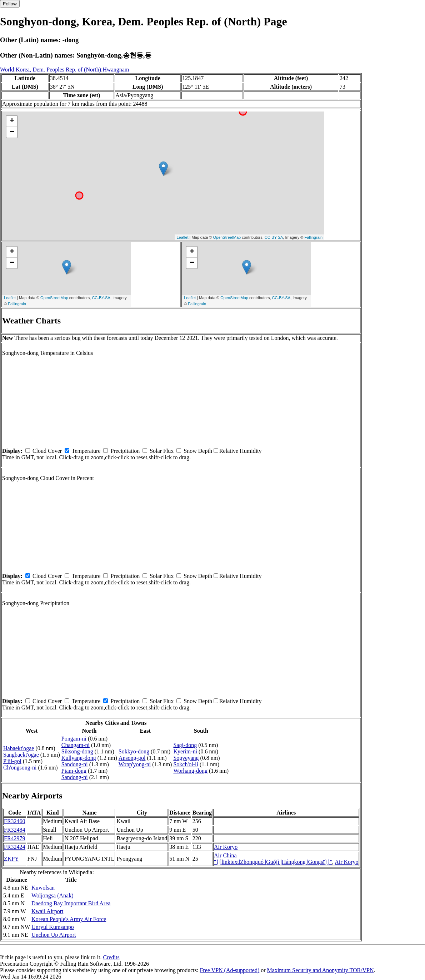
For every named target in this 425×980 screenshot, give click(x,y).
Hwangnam (116, 70)
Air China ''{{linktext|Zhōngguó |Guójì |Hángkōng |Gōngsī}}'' (273, 859)
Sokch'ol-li (186, 764)
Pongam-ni (74, 739)
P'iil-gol (12, 761)
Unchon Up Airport (54, 935)
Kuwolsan (43, 888)
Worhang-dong (190, 771)
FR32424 (15, 847)
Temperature (86, 451)
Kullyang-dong (79, 758)
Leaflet (182, 237)
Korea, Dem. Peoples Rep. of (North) (58, 70)
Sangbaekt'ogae (21, 755)
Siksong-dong (77, 751)
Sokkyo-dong (134, 751)
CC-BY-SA (274, 237)
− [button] (12, 132)
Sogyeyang (186, 758)
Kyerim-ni (185, 751)
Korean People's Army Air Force (69, 919)
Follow (10, 4)
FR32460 (15, 821)
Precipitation (125, 451)
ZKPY (11, 859)
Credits (111, 957)
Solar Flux (162, 451)
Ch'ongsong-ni (20, 768)
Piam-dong (74, 771)
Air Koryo (226, 847)
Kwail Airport (47, 911)
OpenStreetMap (227, 237)
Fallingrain (313, 237)
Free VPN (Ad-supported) (229, 970)
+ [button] (12, 121)
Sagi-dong (185, 745)
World (7, 70)
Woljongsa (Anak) (52, 895)
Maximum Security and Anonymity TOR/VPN (321, 970)
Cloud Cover (47, 451)
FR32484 (15, 830)
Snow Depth (198, 451)
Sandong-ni (75, 764)
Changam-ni (76, 745)
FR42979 (15, 838)
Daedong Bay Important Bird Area (71, 903)
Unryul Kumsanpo (53, 927)
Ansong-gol (132, 758)
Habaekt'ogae (19, 748)
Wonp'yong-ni (135, 764)
